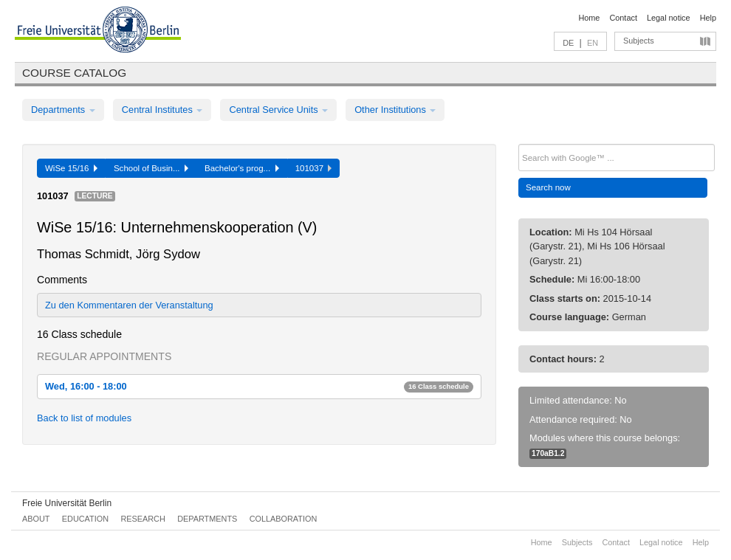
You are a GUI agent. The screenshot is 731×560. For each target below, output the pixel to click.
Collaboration (284, 519)
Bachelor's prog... (242, 168)
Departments (63, 110)
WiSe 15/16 (71, 168)
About (36, 519)
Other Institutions (395, 110)
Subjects (639, 41)
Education (85, 519)
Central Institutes (162, 110)
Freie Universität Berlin (67, 503)
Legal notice (669, 18)
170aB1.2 (548, 453)
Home (589, 18)
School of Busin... (151, 168)
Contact (623, 18)
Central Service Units (278, 110)
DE (568, 43)
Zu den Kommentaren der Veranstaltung (129, 305)
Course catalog (74, 73)
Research (143, 519)
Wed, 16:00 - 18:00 (259, 386)
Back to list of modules (84, 418)
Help (708, 18)
